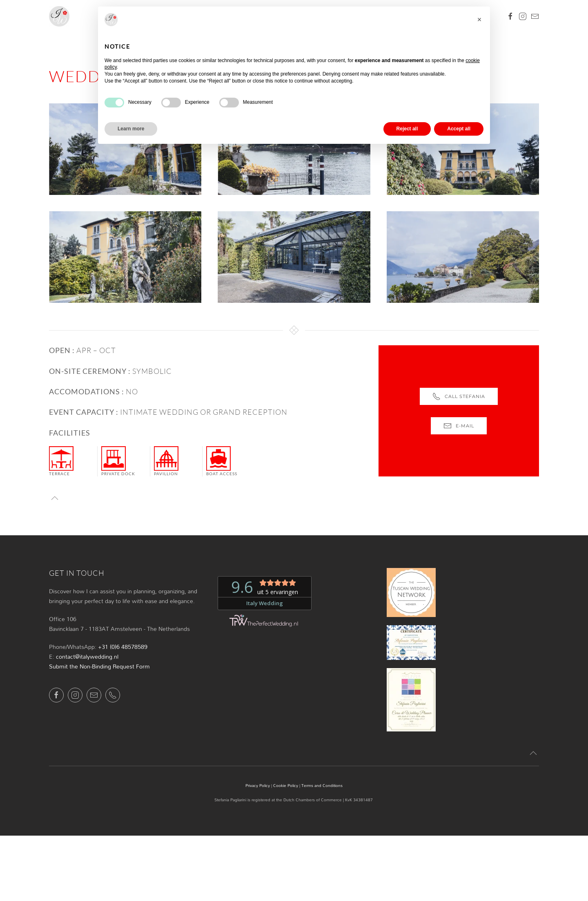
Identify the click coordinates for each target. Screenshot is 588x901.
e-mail (459, 426)
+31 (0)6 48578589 (123, 647)
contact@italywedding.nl (87, 656)
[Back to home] (59, 16)
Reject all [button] (407, 129)
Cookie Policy (286, 785)
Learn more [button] (131, 129)
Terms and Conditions (322, 785)
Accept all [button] (459, 129)
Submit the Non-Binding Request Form (99, 666)
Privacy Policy (258, 785)
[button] (55, 498)
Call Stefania (459, 396)
